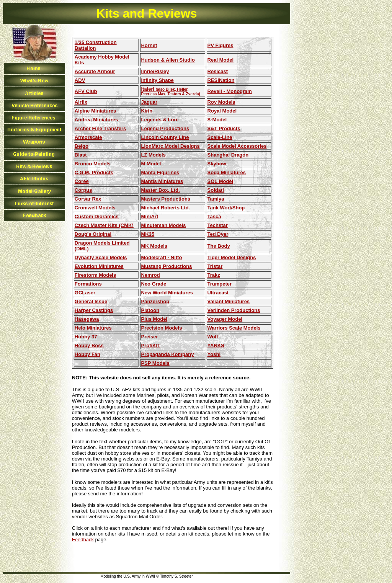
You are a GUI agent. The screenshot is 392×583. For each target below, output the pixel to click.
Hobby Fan (87, 354)
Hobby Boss (89, 345)
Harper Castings (94, 310)
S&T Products (224, 128)
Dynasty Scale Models (101, 257)
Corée (82, 181)
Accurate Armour (95, 71)
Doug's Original (93, 234)
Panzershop (155, 301)
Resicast (218, 71)
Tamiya (216, 199)
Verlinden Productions (234, 310)
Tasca (214, 216)
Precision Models (161, 328)
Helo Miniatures (93, 328)
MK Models (154, 246)
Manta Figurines (160, 172)
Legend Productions (165, 128)
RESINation (221, 80)
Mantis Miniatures (162, 181)
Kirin (147, 111)
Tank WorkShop (226, 208)
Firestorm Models (95, 275)
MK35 (148, 234)
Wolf (213, 337)
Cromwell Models (96, 208)
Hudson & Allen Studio (168, 60)
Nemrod (150, 275)
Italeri (170, 91)
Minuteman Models (163, 225)
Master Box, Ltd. (160, 190)
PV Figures (220, 45)
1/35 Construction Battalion (96, 45)
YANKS (216, 345)
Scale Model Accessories (237, 146)
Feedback (83, 540)
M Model (151, 164)
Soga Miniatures (227, 172)
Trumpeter (220, 284)
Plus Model (154, 319)
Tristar (215, 266)
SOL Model (220, 181)
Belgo (82, 146)
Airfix (81, 102)
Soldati (216, 190)
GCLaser (85, 293)
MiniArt (149, 216)
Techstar (218, 225)
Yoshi (214, 354)
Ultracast (218, 293)
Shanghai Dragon (228, 155)
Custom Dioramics (97, 216)
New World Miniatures (167, 293)
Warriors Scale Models (234, 328)
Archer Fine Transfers (100, 128)
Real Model (221, 60)
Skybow (217, 164)
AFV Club (86, 91)
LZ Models (153, 155)
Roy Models (221, 102)
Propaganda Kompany (167, 354)
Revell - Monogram (230, 91)
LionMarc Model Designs (170, 146)
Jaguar (149, 102)
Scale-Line (220, 137)
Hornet (149, 45)
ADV (80, 80)
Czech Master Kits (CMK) (104, 225)
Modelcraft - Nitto (161, 257)
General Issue (91, 301)
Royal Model (222, 111)
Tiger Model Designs (232, 257)
